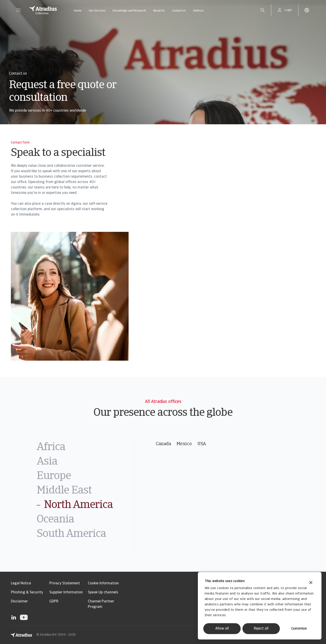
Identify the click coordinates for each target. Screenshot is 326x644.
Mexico (184, 444)
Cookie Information (103, 583)
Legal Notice (21, 583)
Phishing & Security (27, 592)
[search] (263, 10)
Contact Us (179, 11)
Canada (163, 444)
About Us (159, 11)
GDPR (54, 602)
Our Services (97, 11)
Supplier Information (66, 592)
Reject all (261, 629)
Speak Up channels (103, 592)
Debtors (198, 11)
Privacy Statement (65, 583)
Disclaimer (19, 602)
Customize (299, 629)
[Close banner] (311, 583)
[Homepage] (43, 10)
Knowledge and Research (129, 11)
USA (202, 444)
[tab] (85, 447)
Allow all (222, 629)
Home (78, 11)
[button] (19, 10)
